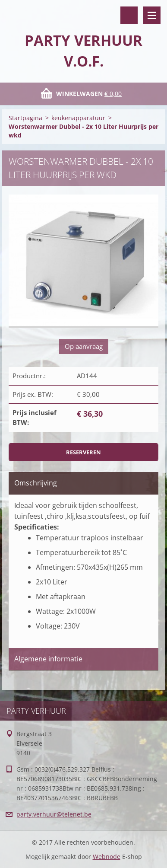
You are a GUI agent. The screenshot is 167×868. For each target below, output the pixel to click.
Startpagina (25, 118)
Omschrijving (36, 483)
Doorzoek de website (129, 15)
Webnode (107, 857)
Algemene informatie (48, 659)
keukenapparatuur (78, 118)
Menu (152, 15)
